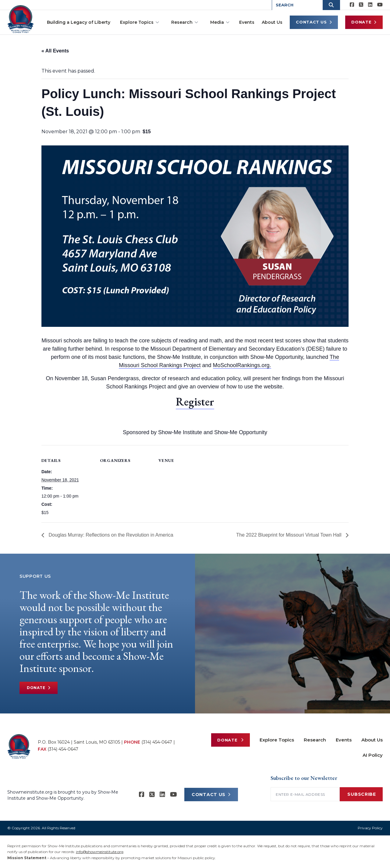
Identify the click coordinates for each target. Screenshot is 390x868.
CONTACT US (211, 795)
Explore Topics (140, 22)
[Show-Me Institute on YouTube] (380, 5)
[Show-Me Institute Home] (21, 18)
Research (185, 22)
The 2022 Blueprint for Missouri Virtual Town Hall (289, 535)
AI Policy (373, 755)
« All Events (55, 51)
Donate (364, 22)
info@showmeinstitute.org (100, 852)
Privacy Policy (370, 828)
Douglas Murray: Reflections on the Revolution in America (110, 535)
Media (220, 22)
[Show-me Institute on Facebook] (352, 5)
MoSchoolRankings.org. (242, 365)
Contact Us (314, 22)
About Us (272, 22)
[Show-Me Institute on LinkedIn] (370, 5)
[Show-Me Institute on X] (361, 5)
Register (195, 402)
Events (247, 22)
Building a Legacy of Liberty (79, 22)
